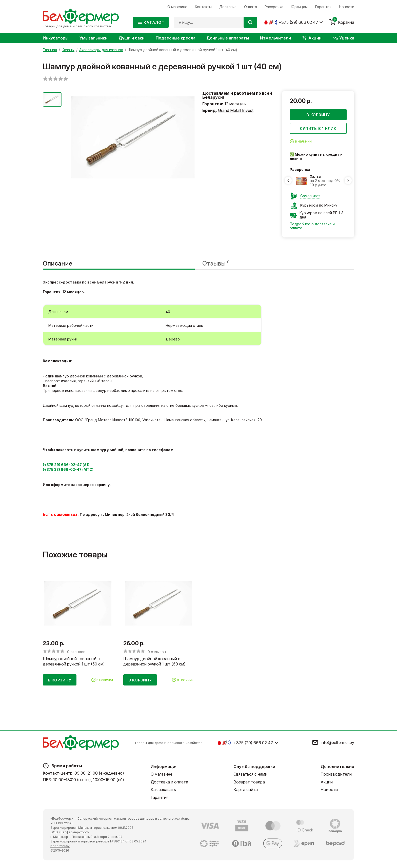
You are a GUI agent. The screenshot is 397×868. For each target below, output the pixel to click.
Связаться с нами (250, 774)
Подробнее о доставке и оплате (312, 226)
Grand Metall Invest (236, 110)
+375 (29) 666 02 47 (298, 22)
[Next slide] (348, 181)
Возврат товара (249, 782)
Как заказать (163, 790)
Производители (336, 774)
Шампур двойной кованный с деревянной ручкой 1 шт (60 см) (154, 661)
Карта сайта (246, 790)
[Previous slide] (288, 181)
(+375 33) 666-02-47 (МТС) (68, 470)
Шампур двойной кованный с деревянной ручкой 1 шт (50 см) (74, 661)
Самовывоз (310, 196)
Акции (327, 782)
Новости (329, 790)
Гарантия (160, 797)
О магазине (162, 774)
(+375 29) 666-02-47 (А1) (66, 465)
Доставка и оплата (169, 782)
